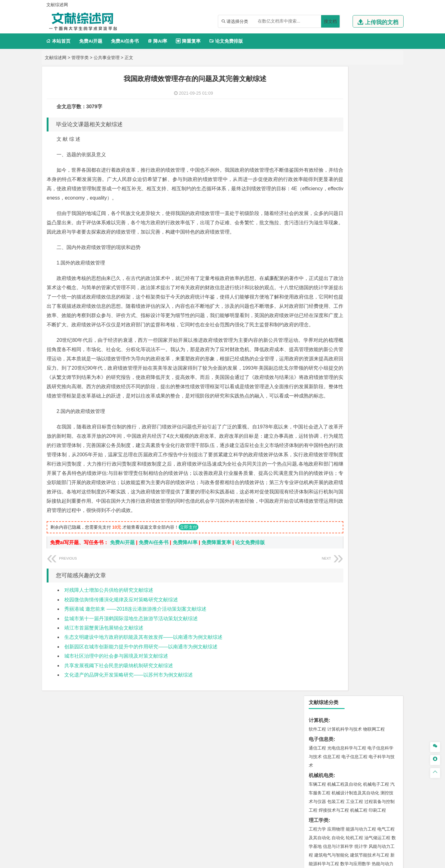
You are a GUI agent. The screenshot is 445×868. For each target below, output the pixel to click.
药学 (345, 627)
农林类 (316, 701)
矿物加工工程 (322, 572)
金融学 (365, 262)
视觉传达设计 (322, 663)
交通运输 (317, 372)
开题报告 (319, 739)
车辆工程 (317, 155)
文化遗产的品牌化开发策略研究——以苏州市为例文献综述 (129, 740)
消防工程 (382, 572)
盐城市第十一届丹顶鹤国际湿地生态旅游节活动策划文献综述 (131, 683)
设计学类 (319, 646)
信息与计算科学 (338, 217)
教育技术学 (376, 326)
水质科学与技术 (361, 544)
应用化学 (349, 618)
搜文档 (330, 21)
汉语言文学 (379, 334)
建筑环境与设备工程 (347, 481)
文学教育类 (321, 317)
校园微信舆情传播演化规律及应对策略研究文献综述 (121, 665)
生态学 (321, 718)
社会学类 (319, 682)
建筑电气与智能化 (332, 226)
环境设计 (317, 655)
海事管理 (317, 436)
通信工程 (317, 119)
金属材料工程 (353, 417)
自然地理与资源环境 (357, 517)
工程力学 (317, 200)
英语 (327, 326)
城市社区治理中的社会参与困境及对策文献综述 (116, 721)
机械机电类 (321, 146)
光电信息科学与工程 (347, 119)
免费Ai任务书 (125, 41)
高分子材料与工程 (372, 408)
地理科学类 (321, 499)
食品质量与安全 (324, 627)
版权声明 (367, 803)
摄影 (323, 672)
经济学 (379, 262)
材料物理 (336, 400)
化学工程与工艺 (324, 618)
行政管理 (327, 307)
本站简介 (302, 803)
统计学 (361, 217)
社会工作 (345, 691)
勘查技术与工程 (357, 581)
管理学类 (80, 58)
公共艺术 (337, 672)
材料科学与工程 (324, 391)
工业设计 (377, 655)
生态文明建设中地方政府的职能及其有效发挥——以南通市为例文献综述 (143, 702)
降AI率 (157, 41)
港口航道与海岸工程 (347, 436)
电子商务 (349, 262)
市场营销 (317, 290)
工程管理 (367, 472)
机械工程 (359, 181)
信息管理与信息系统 (365, 290)
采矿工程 (363, 572)
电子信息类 (321, 110)
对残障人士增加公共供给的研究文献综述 (109, 655)
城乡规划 (386, 472)
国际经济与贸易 (324, 262)
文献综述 (319, 749)
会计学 (325, 298)
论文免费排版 (226, 41)
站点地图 (283, 861)
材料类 (316, 382)
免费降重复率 (216, 607)
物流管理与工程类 (328, 591)
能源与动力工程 (361, 200)
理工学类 (319, 191)
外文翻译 (319, 759)
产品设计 (359, 655)
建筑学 (315, 472)
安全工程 (345, 572)
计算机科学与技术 (345, 100)
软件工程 (317, 100)
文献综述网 (56, 58)
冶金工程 (332, 581)
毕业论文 (319, 728)
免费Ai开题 (91, 41)
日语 (393, 326)
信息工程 (332, 127)
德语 (340, 334)
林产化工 (388, 636)
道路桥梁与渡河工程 (347, 372)
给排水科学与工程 (340, 472)
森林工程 (374, 710)
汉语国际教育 (322, 334)
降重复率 (188, 41)
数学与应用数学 (355, 234)
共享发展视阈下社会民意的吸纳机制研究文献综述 (119, 730)
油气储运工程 (377, 208)
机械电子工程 (376, 155)
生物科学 (370, 636)
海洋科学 (323, 445)
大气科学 (327, 517)
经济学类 (319, 253)
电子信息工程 (354, 127)
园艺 (313, 710)
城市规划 (317, 481)
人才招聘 (335, 803)
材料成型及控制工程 (360, 391)
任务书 (316, 769)
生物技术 (386, 618)
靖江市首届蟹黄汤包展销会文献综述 (104, 693)
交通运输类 (321, 363)
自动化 (338, 208)
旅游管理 (346, 307)
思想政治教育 (322, 691)
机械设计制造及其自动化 (355, 164)
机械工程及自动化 (345, 155)
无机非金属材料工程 (365, 400)
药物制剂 (359, 627)
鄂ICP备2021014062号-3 (248, 861)
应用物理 (336, 200)
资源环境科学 (336, 553)
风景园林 (367, 663)
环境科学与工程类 (328, 536)
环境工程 (317, 544)
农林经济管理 (341, 710)
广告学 (315, 326)
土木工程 (336, 463)
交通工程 (376, 372)
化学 (356, 636)
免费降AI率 (185, 607)
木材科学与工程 (374, 243)
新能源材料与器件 (336, 408)
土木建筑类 (321, 455)
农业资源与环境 (344, 718)
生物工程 (341, 636)
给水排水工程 (332, 489)
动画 (392, 655)
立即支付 (189, 592)
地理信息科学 (322, 508)
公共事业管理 (107, 58)
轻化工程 (323, 636)
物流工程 (317, 599)
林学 (323, 710)
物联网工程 (374, 100)
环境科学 (336, 544)
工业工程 (354, 172)
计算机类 (319, 91)
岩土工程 (317, 463)
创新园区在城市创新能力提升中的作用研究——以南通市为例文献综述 (141, 712)
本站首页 (58, 41)
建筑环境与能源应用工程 (370, 463)
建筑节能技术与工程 (370, 226)
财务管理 (336, 290)
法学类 (316, 344)
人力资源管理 (373, 298)
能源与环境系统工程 (338, 243)
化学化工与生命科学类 (333, 610)
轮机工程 (354, 208)
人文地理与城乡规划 (355, 508)
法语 (360, 326)
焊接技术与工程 (334, 181)
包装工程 (336, 172)
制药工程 (367, 618)
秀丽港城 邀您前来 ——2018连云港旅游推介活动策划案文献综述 (135, 674)
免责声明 (302, 812)
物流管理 (336, 599)
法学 (313, 353)
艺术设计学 (338, 655)
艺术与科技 (347, 663)
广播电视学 (357, 334)
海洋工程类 (321, 427)
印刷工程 (377, 181)
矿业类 (316, 563)
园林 (360, 710)
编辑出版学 (344, 326)
